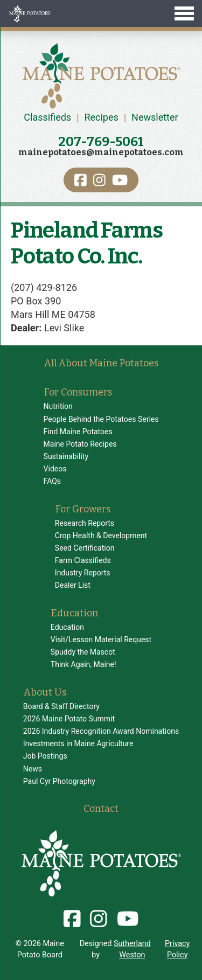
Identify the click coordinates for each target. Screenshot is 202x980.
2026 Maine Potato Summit (69, 719)
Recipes (101, 117)
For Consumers (78, 392)
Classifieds (47, 117)
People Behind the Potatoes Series (101, 419)
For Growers (83, 509)
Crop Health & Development (101, 536)
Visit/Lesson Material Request (101, 640)
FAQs (53, 481)
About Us (45, 692)
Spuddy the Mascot (83, 652)
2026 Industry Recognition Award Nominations (101, 731)
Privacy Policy (177, 949)
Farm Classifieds (83, 560)
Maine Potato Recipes (80, 444)
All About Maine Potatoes (101, 363)
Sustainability (66, 456)
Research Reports (85, 523)
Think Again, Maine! (83, 664)
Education (75, 613)
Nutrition (58, 406)
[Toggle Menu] (101, 13)
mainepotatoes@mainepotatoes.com (101, 152)
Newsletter (155, 117)
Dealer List (73, 585)
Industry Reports (83, 573)
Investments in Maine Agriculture (78, 743)
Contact (101, 809)
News (33, 769)
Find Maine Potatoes (78, 432)
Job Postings (45, 756)
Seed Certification (85, 548)
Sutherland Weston (132, 949)
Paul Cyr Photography (59, 781)
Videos (55, 469)
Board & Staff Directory (61, 706)
